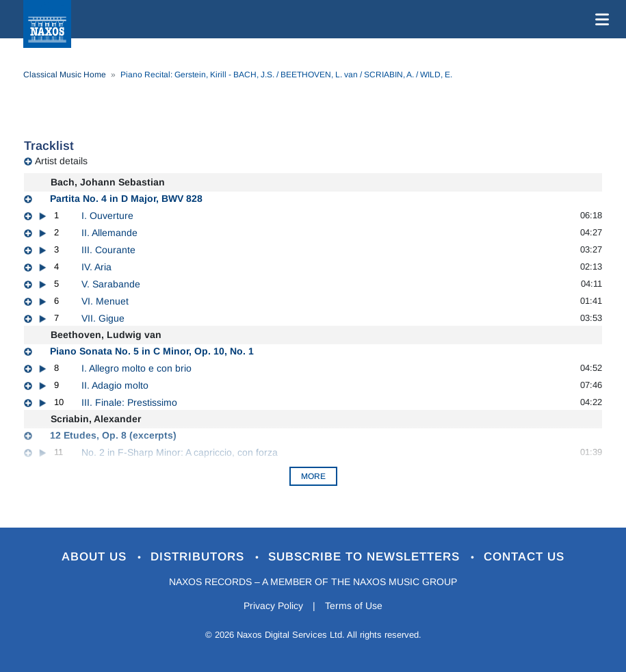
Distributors (199, 557)
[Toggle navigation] (599, 19)
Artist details (61, 161)
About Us (96, 557)
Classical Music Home (65, 75)
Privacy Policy (273, 606)
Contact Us (524, 557)
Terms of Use (354, 606)
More (313, 476)
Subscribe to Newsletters (366, 557)
